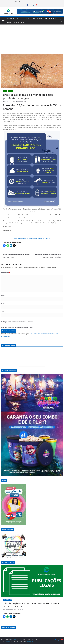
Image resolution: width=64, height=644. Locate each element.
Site (2, 311)
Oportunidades (37, 19)
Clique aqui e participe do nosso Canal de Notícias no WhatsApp (32, 238)
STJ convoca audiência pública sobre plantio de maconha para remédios (48, 256)
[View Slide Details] (40, 11)
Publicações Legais (51, 19)
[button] (13, 19)
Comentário (6, 273)
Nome (4, 295)
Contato (24, 22)
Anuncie (16, 22)
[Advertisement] (32, 37)
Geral (5, 91)
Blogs (18, 19)
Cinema (27, 19)
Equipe (9, 22)
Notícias (9, 19)
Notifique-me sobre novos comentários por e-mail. (17, 322)
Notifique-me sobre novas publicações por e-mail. (17, 327)
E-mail (4, 303)
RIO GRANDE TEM (22, 102)
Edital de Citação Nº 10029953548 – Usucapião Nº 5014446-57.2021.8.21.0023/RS (31, 605)
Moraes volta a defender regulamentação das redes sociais (15, 256)
